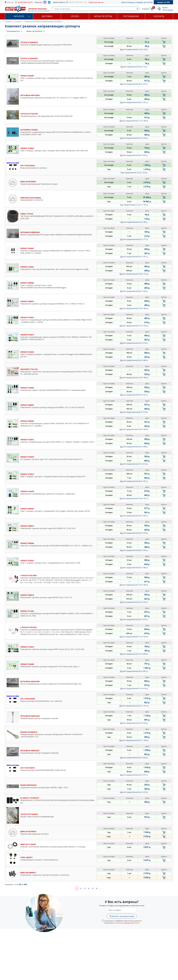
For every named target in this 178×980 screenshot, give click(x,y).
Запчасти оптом (103, 16)
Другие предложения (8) (134, 84)
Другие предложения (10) (134, 274)
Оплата (75, 16)
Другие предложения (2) (134, 706)
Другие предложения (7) (134, 222)
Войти (165, 8)
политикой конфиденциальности (127, 923)
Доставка (47, 16)
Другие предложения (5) (134, 343)
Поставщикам (131, 16)
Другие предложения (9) (134, 155)
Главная (8, 21)
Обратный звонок (96, 2)
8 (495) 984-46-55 (25, 2)
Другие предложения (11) (134, 121)
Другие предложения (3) (134, 723)
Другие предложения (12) (134, 49)
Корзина (146, 9)
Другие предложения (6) (134, 67)
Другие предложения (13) (134, 585)
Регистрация (168, 10)
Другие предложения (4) (134, 138)
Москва (10, 2)
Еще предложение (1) (134, 173)
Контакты (159, 16)
